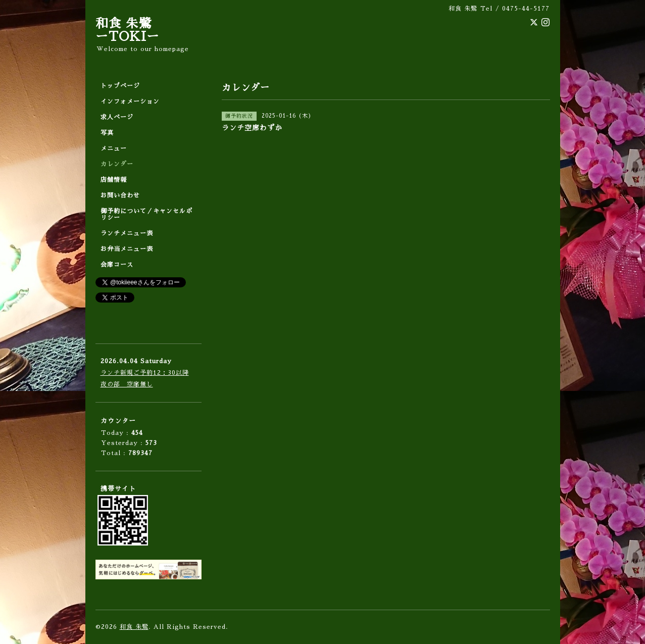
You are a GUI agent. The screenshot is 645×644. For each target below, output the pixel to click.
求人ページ (117, 117)
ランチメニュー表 (127, 233)
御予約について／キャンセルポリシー (146, 214)
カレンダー (117, 164)
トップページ (120, 86)
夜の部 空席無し (127, 384)
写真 (107, 133)
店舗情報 (114, 180)
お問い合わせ (120, 195)
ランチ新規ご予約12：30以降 (145, 373)
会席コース (117, 265)
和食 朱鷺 (134, 627)
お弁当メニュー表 (127, 249)
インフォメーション (130, 102)
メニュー (114, 148)
